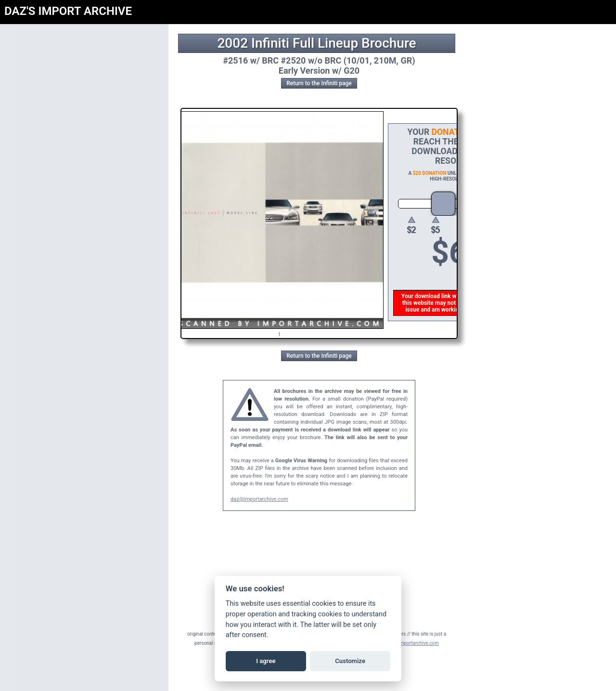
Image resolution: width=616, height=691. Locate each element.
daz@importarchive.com (259, 499)
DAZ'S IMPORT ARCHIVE (68, 11)
